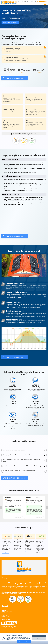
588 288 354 (43, 1)
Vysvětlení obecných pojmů (15, 593)
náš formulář (17, 628)
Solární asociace (11, 592)
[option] (14, 507)
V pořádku (39, 636)
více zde (39, 335)
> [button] (47, 507)
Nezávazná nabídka (24, 642)
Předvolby (39, 639)
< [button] (1, 507)
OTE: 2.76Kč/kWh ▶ (32, 1)
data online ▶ (22, 1)
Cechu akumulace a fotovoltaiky (24, 592)
